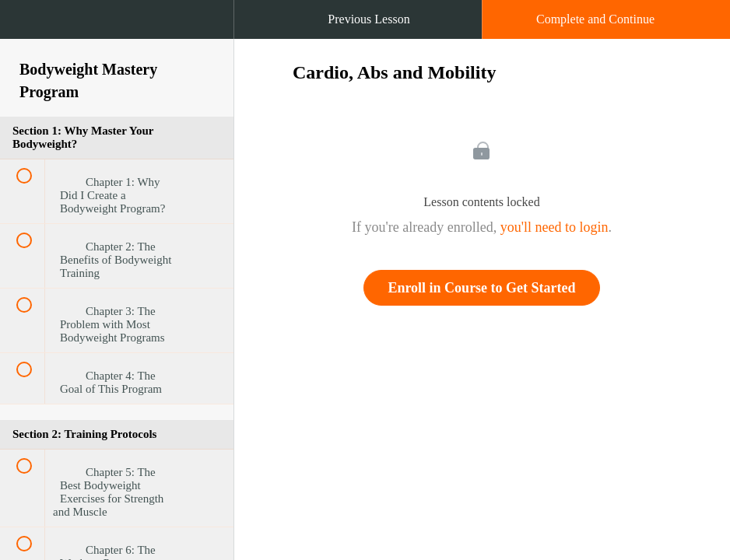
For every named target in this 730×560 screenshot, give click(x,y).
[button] (27, 27)
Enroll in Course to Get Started (481, 288)
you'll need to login (555, 227)
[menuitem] (117, 35)
